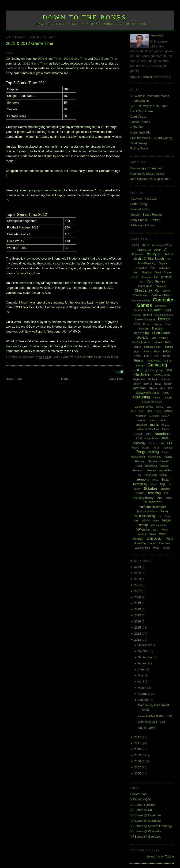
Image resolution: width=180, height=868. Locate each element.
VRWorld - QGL (141, 799)
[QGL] (135, 245)
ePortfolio (142, 338)
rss (139, 475)
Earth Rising (139, 204)
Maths (168, 411)
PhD (165, 438)
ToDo (160, 498)
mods (152, 420)
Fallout (158, 342)
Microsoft (141, 416)
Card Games (156, 281)
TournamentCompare (152, 507)
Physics (152, 443)
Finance (137, 347)
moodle (162, 420)
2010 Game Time (105, 59)
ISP (170, 388)
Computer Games (90, 357)
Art (169, 259)
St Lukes (151, 488)
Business (146, 277)
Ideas (158, 384)
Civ (157, 291)
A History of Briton (142, 225)
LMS (149, 411)
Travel (164, 511)
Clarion (166, 291)
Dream (147, 324)
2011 (138, 743)
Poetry (136, 448)
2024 (138, 579)
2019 (138, 603)
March (142, 688)
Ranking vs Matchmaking (147, 174)
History (137, 384)
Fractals (166, 356)
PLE (170, 443)
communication (141, 300)
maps (158, 411)
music (154, 425)
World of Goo (142, 548)
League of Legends (152, 402)
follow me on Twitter (161, 856)
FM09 (138, 356)
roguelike (165, 470)
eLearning (141, 333)
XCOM (166, 548)
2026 (138, 567)
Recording (151, 466)
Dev (137, 324)
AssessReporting (146, 263)
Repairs (164, 466)
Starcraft (165, 489)
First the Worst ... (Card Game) (151, 138)
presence (167, 448)
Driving (157, 324)
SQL (163, 484)
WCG (163, 534)
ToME (169, 498)
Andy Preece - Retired (145, 220)
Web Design (155, 539)
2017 (138, 615)
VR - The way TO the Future (149, 106)
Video (156, 521)
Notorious (137, 127)
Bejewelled (141, 268)
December (145, 645)
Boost (158, 273)
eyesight (164, 338)
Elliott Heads (161, 333)
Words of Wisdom (160, 543)
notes (148, 434)
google (160, 370)
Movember (141, 425)
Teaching (154, 493)
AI (166, 250)
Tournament (152, 502)
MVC (165, 425)
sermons (143, 479)
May (141, 675)
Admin (158, 250)
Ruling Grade (139, 148)
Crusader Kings (159, 310)
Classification (141, 295)
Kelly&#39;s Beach (148, 393)
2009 (138, 755)
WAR (156, 530)
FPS (156, 356)
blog (136, 272)
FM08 (166, 351)
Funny (139, 360)
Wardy (165, 530)
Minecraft (154, 416)
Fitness (147, 352)
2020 (138, 597)
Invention (139, 388)
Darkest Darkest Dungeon (158, 315)
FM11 (147, 356)
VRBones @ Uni (141, 810)
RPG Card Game (142, 111)
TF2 (166, 493)
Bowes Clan (138, 794)
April (141, 682)
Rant (139, 466)
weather (138, 539)
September (146, 657)
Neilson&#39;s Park (148, 429)
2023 (138, 585)
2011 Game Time (35, 63)
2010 (138, 749)
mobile (142, 420)
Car (141, 282)
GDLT (137, 370)
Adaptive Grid (144, 250)
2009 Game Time (75, 59)
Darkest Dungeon (145, 319)
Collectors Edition (161, 295)
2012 (138, 737)
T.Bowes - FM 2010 (143, 199)
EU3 (154, 338)
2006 (138, 773)
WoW (156, 548)
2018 (138, 609)
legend (160, 407)
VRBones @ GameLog (146, 837)
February (144, 694)
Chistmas (161, 286)
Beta (153, 268)
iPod (162, 389)
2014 (138, 634)
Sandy (164, 475)
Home (65, 379)
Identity (168, 384)
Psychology (155, 457)
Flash (157, 352)
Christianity (143, 290)
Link (141, 411)
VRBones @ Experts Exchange (152, 826)
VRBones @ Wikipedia (146, 831)
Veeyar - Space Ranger (146, 215)
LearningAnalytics (144, 407)
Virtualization (158, 525)
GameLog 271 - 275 (152, 722)
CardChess (145, 286)
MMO (166, 416)
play (162, 443)
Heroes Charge (162, 375)
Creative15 (139, 310)
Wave (153, 534)
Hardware (142, 374)
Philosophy (138, 443)
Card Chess (138, 117)
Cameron (167, 277)
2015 (138, 627)
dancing (136, 315)
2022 (138, 591)
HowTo (148, 384)
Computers (161, 306)
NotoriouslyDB (140, 132)
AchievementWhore (162, 245)
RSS (117, 372)
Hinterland (166, 379)
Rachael (140, 461)
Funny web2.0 (154, 361)
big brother (164, 268)
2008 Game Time (49, 59)
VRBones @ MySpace (146, 821)
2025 (138, 573)
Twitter (168, 516)
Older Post (116, 379)
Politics (146, 448)
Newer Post (14, 379)
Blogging (147, 272)
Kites (165, 393)
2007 (138, 767)
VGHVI (146, 521)
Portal (156, 448)
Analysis (70, 357)
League (168, 398)
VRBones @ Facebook (146, 815)
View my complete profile (151, 77)
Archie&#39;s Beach (149, 259)
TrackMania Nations (147, 512)
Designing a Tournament (147, 168)
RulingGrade (150, 475)
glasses (149, 370)
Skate (155, 480)
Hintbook (153, 379)
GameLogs (19, 68)
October (144, 651)
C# (156, 277)
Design (164, 319)
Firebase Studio (152, 347)
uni (136, 520)
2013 (138, 640)
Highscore (139, 379)
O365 (139, 439)
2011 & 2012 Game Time (30, 43)
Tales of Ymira (140, 209)
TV (160, 516)
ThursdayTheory (143, 498)
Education (158, 329)
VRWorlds (143, 530)
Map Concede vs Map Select (150, 179)
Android (169, 254)
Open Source (152, 439)
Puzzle (168, 457)
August (143, 663)
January (144, 700)
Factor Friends (140, 122)
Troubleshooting (144, 516)
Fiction (169, 342)
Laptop (157, 398)
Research (139, 470)
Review (152, 470)
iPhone (153, 388)
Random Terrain (158, 461)
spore (154, 484)
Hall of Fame (147, 728)
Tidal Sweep (139, 143)
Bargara (163, 263)
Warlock (142, 534)
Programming (148, 452)
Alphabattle (138, 254)
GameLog (111, 357)
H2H (169, 370)
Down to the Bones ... (90, 17)
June (142, 669)
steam (140, 493)
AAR (145, 245)
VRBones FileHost (143, 805)
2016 (138, 621)
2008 (138, 761)
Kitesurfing (141, 397)
